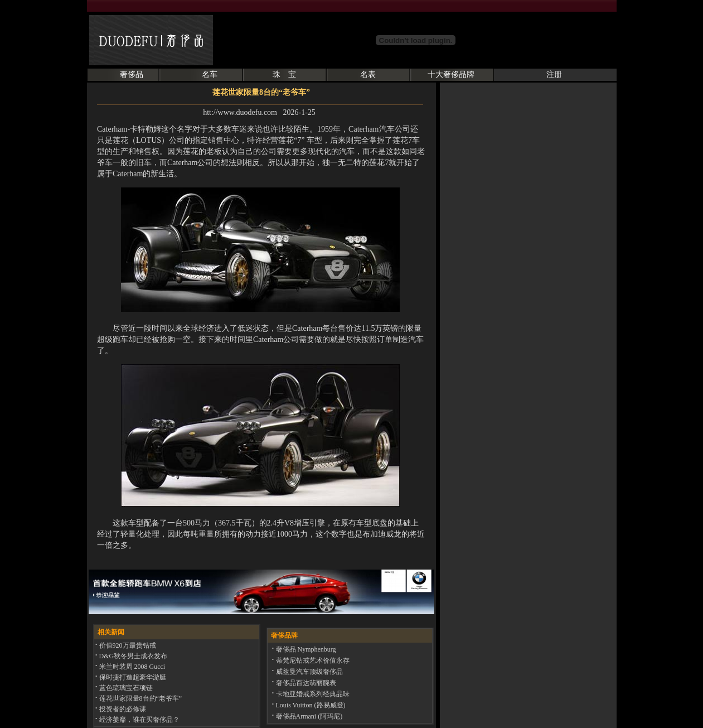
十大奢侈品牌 (451, 74)
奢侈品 (132, 74)
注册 (554, 74)
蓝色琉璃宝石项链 (125, 688)
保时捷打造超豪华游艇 (132, 677)
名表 (368, 74)
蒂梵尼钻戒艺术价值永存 (312, 660)
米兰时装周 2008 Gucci (132, 667)
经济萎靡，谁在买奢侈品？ (139, 720)
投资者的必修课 (122, 709)
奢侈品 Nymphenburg (305, 649)
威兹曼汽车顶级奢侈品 (309, 672)
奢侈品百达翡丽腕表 (305, 683)
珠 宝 (284, 74)
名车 (210, 74)
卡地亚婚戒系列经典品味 (312, 694)
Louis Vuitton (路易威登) (310, 705)
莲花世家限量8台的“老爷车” (140, 698)
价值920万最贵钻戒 (127, 645)
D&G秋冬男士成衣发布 (133, 656)
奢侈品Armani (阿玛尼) (309, 716)
